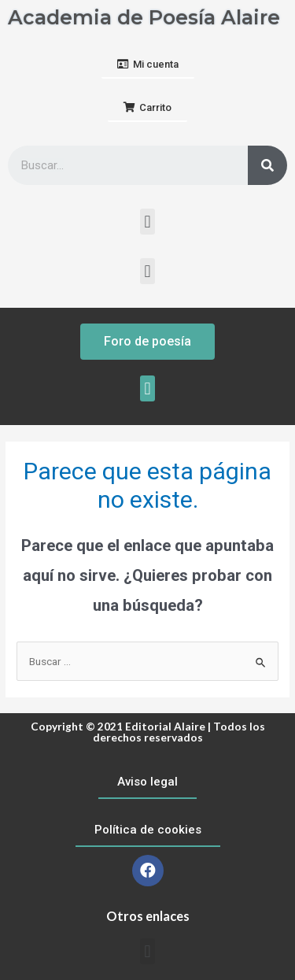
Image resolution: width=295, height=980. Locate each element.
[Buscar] (267, 165)
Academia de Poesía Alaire (144, 17)
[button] (148, 65)
